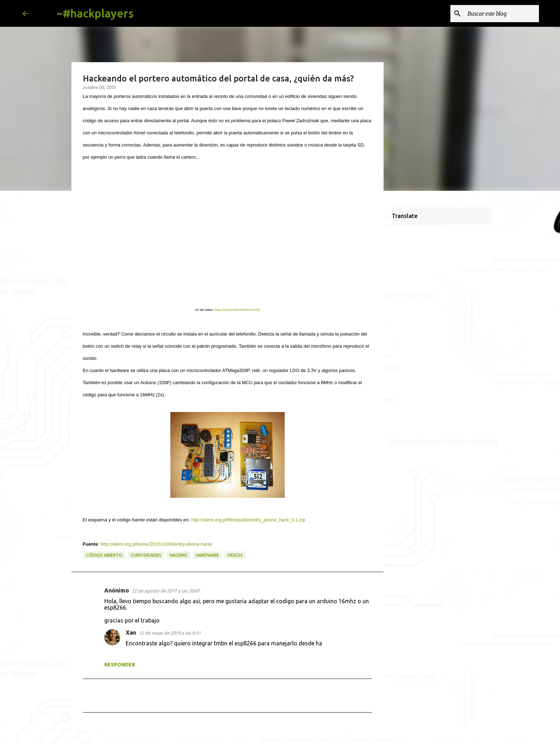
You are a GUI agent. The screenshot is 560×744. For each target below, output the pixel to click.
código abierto (104, 555)
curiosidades (146, 555)
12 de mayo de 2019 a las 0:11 (170, 633)
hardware (207, 555)
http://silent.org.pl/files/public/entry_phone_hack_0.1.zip (248, 520)
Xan (131, 633)
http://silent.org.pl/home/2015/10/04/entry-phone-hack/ (156, 544)
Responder (120, 665)
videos (235, 555)
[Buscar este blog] (501, 14)
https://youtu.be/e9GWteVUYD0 (237, 310)
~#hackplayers (95, 13)
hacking (179, 555)
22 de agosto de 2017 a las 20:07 (166, 591)
